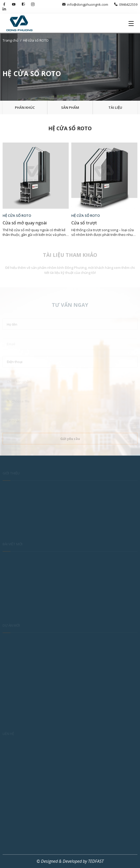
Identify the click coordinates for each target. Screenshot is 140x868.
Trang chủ (10, 40)
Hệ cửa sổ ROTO (36, 40)
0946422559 (126, 4)
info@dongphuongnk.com (85, 4)
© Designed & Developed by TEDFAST (70, 861)
